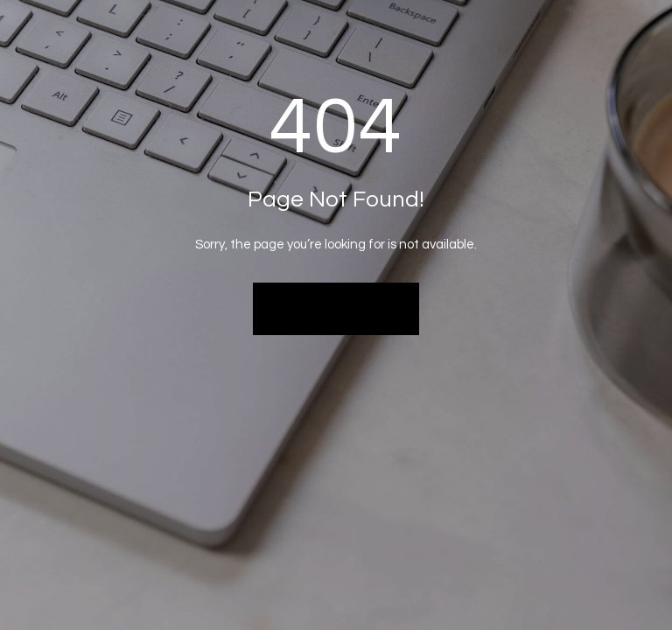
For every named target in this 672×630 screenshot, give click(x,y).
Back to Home (336, 308)
